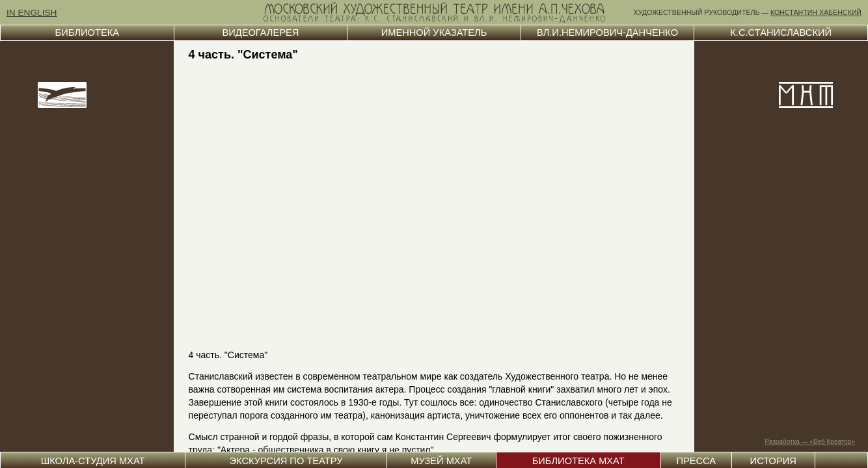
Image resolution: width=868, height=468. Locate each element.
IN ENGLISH (32, 13)
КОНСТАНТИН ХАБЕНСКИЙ (816, 12)
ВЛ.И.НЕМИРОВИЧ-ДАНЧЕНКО (607, 32)
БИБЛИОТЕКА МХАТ (578, 461)
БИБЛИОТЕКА (87, 32)
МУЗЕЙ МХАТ (441, 461)
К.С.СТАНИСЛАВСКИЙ (781, 32)
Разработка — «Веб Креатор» (810, 442)
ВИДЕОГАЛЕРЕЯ (260, 32)
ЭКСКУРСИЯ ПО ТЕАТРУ (286, 461)
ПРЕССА (696, 461)
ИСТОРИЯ (773, 461)
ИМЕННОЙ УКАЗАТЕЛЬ (434, 32)
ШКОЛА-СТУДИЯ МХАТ (93, 461)
